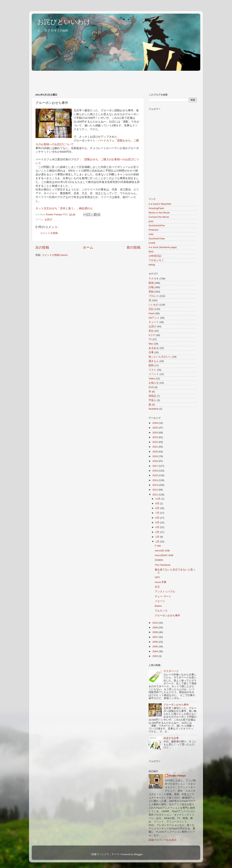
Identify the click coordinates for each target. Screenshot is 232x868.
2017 (156, 466)
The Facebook (163, 565)
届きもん (154, 361)
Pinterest (153, 230)
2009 (156, 627)
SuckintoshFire (157, 225)
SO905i (159, 560)
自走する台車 (171, 738)
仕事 (151, 352)
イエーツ (160, 601)
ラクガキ (154, 279)
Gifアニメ (154, 318)
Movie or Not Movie (159, 213)
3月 (158, 532)
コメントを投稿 (49, 233)
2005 (156, 647)
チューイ (154, 322)
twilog (152, 265)
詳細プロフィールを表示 (163, 840)
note (151, 234)
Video (152, 379)
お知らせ (154, 383)
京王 (157, 587)
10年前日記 (155, 256)
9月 (158, 503)
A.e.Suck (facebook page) (163, 247)
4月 (158, 527)
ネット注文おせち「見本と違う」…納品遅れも (64, 208)
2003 (156, 656)
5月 (158, 522)
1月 (158, 542)
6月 (158, 518)
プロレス (154, 296)
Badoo (158, 606)
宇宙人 (152, 400)
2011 (156, 495)
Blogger (138, 854)
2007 (156, 637)
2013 (156, 485)
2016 (156, 471)
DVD (151, 387)
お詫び (48, 219)
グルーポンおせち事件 (167, 616)
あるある (154, 348)
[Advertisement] (98, 80)
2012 (156, 490)
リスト (152, 370)
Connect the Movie (159, 217)
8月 (158, 508)
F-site (158, 546)
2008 (156, 632)
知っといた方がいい (160, 357)
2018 (156, 461)
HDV (157, 577)
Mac (151, 344)
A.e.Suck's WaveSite (160, 204)
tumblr (152, 243)
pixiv (151, 221)
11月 (158, 499)
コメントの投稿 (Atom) (55, 255)
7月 (158, 513)
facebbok (154, 409)
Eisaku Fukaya (177, 776)
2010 (156, 623)
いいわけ (154, 305)
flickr (151, 252)
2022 (156, 442)
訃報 (151, 287)
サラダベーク (171, 671)
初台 (151, 331)
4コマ (152, 335)
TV (150, 339)
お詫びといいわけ (64, 22)
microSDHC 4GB (164, 555)
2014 (156, 480)
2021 (156, 447)
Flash (152, 313)
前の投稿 (134, 247)
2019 (156, 456)
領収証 (152, 396)
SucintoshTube (157, 239)
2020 (156, 452)
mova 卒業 (161, 582)
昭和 (151, 365)
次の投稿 (42, 247)
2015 (156, 475)
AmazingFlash (156, 208)
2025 (156, 428)
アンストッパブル (165, 592)
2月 (158, 537)
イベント (154, 374)
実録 (151, 292)
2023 (156, 437)
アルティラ (161, 611)
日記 (151, 309)
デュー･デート (163, 596)
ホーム (88, 247)
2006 (156, 642)
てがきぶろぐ (156, 260)
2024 (156, 433)
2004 (156, 651)
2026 (156, 423)
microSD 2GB (162, 551)
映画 (151, 283)
